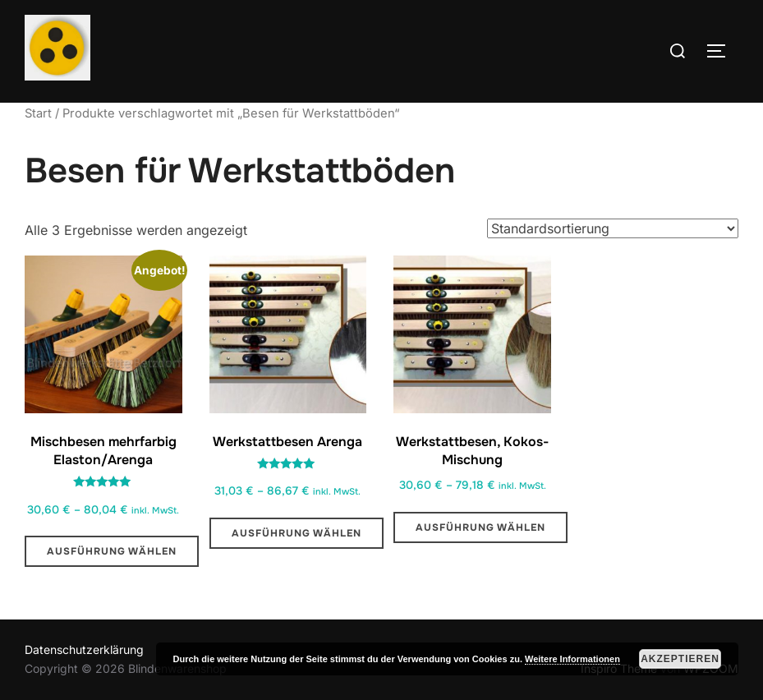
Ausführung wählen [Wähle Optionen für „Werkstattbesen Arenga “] (296, 533)
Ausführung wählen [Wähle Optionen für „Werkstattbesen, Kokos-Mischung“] (480, 527)
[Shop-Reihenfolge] (613, 228)
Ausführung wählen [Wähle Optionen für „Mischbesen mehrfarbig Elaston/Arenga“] (112, 551)
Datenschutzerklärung (84, 649)
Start (38, 113)
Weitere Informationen (572, 659)
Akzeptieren (680, 659)
